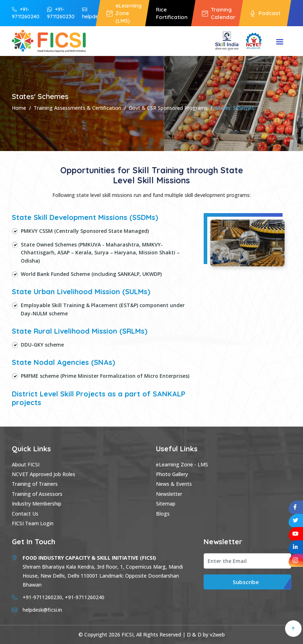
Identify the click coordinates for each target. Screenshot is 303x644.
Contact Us (25, 514)
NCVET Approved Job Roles (44, 474)
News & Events (174, 484)
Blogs (163, 514)
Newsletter (169, 494)
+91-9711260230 (61, 13)
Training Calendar (219, 13)
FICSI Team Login (33, 523)
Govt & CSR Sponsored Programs (168, 108)
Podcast (265, 13)
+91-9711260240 (26, 13)
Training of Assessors (37, 494)
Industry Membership (37, 504)
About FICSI (26, 464)
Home (19, 108)
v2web (217, 634)
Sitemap (166, 504)
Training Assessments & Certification (77, 108)
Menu (280, 42)
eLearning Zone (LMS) (124, 13)
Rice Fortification (172, 13)
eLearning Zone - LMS (182, 464)
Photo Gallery (172, 474)
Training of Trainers (35, 484)
